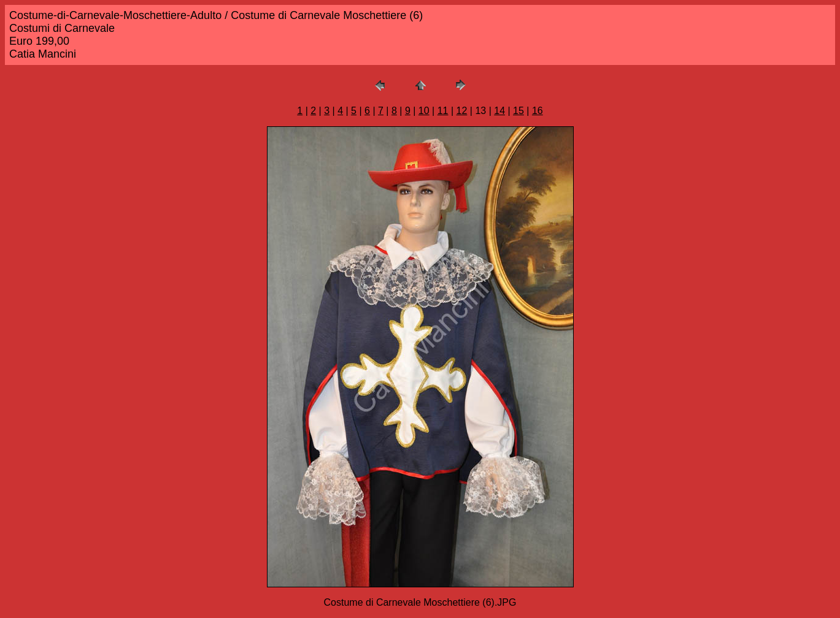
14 (499, 111)
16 (538, 111)
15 (518, 111)
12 (462, 111)
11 (443, 111)
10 (424, 111)
